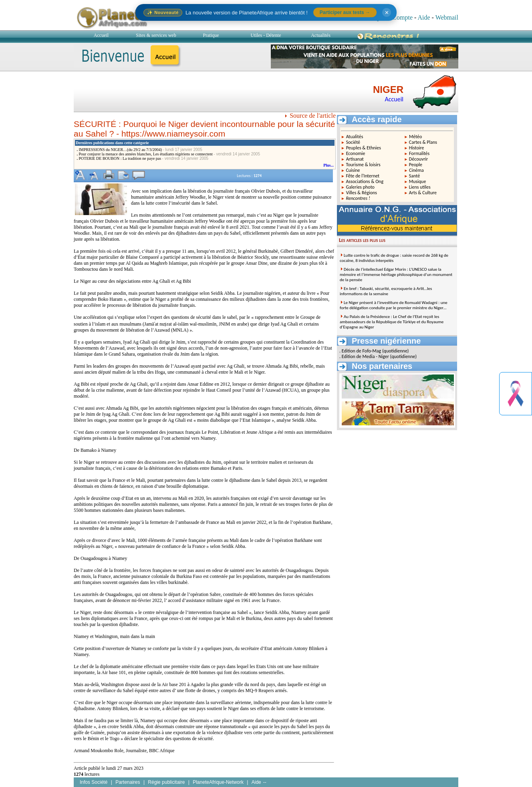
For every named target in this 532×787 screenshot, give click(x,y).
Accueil (101, 35)
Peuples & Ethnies (364, 148)
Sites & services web (156, 35)
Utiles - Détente (266, 35)
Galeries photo (360, 187)
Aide (424, 17)
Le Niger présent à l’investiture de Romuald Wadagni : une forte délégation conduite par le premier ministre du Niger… (394, 305)
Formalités (419, 153)
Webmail (447, 17)
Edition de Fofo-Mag (362, 351)
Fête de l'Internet (363, 176)
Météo (415, 137)
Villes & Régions (362, 193)
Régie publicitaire (166, 782)
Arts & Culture (423, 193)
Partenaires (128, 782)
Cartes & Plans (423, 142)
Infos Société (94, 782)
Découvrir (419, 159)
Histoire (417, 148)
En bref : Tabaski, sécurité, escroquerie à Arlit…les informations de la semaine (386, 291)
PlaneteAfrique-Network (218, 782)
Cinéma (416, 170)
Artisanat (355, 159)
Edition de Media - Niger (365, 356)
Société (353, 142)
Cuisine (353, 170)
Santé (414, 176)
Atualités (355, 137)
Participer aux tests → (345, 12)
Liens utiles (420, 187)
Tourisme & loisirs (363, 165)
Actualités (321, 35)
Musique (418, 181)
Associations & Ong (365, 181)
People (416, 165)
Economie (356, 153)
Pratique (211, 35)
